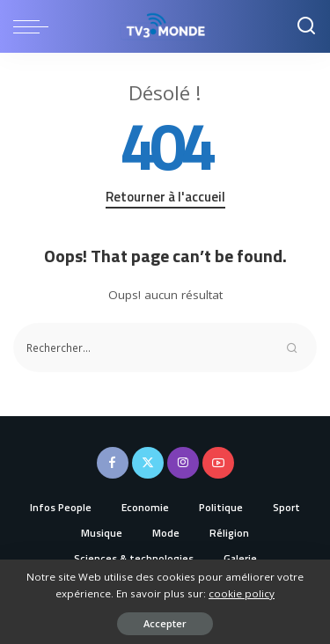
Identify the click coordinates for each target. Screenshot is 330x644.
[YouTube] (218, 463)
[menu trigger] (35, 26)
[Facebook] (113, 463)
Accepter (165, 623)
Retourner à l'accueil (165, 197)
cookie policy (242, 593)
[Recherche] (306, 26)
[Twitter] (148, 463)
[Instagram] (183, 463)
